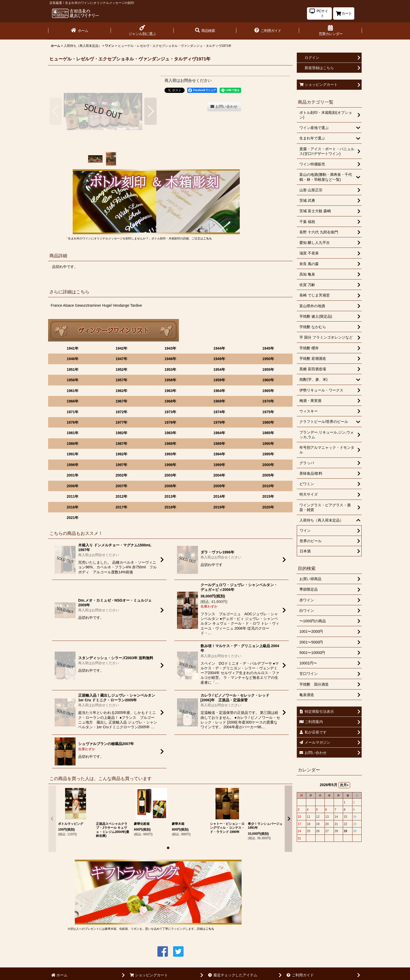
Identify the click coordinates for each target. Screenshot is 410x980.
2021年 (73, 518)
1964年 (219, 391)
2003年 (170, 475)
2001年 (73, 475)
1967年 (121, 401)
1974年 (219, 412)
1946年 (73, 359)
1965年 (268, 391)
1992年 (121, 454)
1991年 (73, 454)
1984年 (219, 433)
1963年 (170, 391)
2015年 (268, 496)
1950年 (268, 359)
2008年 (170, 486)
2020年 (268, 507)
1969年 (219, 401)
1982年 (121, 433)
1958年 (170, 380)
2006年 (73, 486)
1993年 (170, 454)
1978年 (170, 422)
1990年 (268, 444)
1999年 (219, 465)
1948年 (170, 359)
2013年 (170, 496)
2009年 (219, 486)
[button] (205, 31)
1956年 (73, 380)
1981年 (73, 433)
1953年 (170, 369)
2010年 (268, 486)
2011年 (73, 496)
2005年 (268, 475)
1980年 (268, 422)
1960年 (268, 380)
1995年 (268, 454)
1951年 (73, 369)
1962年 (121, 391)
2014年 (219, 496)
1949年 (219, 359)
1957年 (121, 380)
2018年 (170, 507)
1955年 (268, 369)
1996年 (73, 465)
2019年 (219, 507)
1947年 (121, 359)
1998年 (170, 465)
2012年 (121, 496)
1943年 (170, 348)
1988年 (170, 444)
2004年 (219, 475)
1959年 (219, 380)
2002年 (121, 475)
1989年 (219, 444)
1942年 (121, 348)
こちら (207, 238)
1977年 (121, 422)
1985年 (268, 433)
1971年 (73, 412)
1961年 (73, 391)
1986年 (73, 444)
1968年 (170, 401)
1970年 (268, 401)
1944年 (219, 348)
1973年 (170, 412)
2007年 (121, 486)
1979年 (219, 422)
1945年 (268, 348)
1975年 (268, 412)
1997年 (121, 465)
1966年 (73, 401)
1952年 (121, 369)
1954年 (219, 369)
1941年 (73, 348)
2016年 (73, 507)
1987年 (121, 444)
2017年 (121, 507)
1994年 (219, 454)
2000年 (268, 465)
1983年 (170, 433)
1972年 (121, 412)
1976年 (73, 422)
